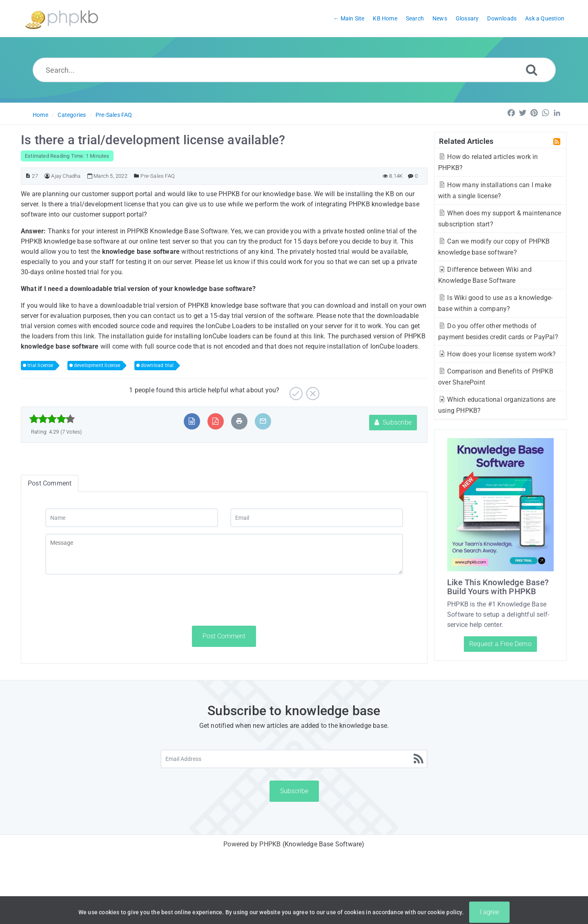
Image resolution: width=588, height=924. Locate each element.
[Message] (224, 554)
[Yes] (295, 390)
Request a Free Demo (500, 644)
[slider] (52, 419)
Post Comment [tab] (50, 483)
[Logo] (62, 19)
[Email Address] (294, 759)
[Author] (47, 176)
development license (97, 365)
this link (83, 336)
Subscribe (393, 422)
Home (40, 115)
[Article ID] (28, 176)
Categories (72, 115)
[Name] (132, 518)
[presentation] (107, 600)
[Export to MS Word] (192, 421)
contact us (169, 316)
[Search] (532, 70)
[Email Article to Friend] (263, 421)
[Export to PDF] (215, 421)
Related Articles (466, 141)
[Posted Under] (137, 176)
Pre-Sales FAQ (114, 115)
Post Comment (224, 636)
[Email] (317, 518)
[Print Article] (239, 421)
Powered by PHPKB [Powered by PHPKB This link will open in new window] (252, 844)
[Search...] (294, 70)
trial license (40, 365)
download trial (157, 365)
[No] (312, 390)
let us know (233, 262)
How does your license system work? (497, 354)
